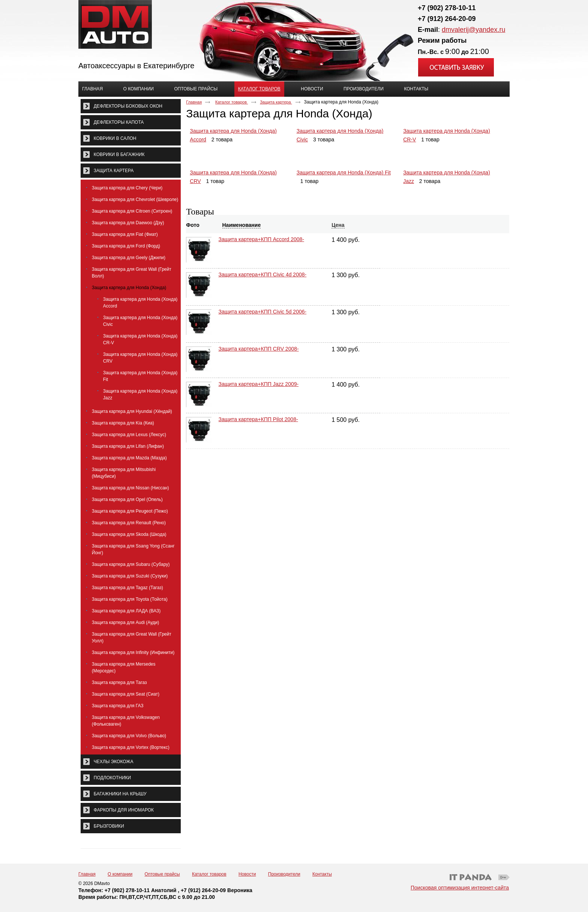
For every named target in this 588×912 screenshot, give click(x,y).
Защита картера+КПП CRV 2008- (259, 345)
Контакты (322, 874)
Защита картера (276, 102)
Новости (247, 874)
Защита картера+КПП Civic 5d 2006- (263, 310)
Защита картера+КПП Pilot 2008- (258, 415)
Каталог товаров (259, 89)
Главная (194, 102)
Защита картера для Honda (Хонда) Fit (344, 172)
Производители (284, 874)
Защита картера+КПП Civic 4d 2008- (263, 274)
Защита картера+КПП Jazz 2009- (259, 380)
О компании (120, 874)
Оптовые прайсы (162, 874)
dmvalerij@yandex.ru (473, 30)
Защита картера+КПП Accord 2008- (261, 239)
